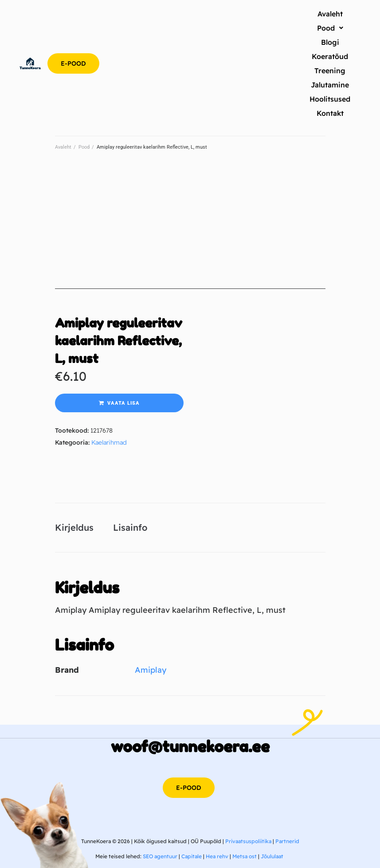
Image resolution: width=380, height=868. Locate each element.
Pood (84, 147)
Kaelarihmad (109, 442)
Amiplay (151, 670)
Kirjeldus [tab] (74, 527)
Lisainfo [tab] (130, 527)
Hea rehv (217, 856)
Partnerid (287, 841)
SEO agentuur (160, 856)
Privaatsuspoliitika (248, 841)
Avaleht (63, 147)
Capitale (192, 856)
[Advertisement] (190, 227)
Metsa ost (245, 856)
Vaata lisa (123, 403)
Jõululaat (272, 856)
